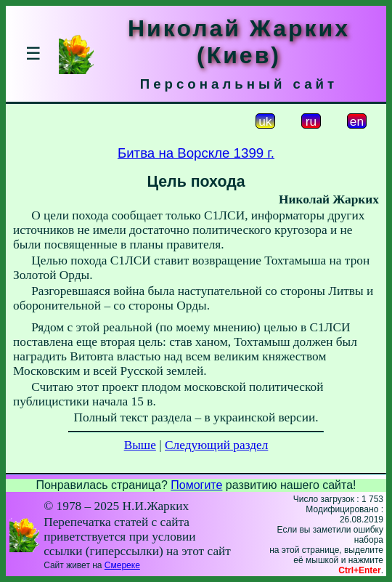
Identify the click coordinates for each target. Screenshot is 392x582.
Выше (140, 445)
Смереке (122, 565)
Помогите (196, 485)
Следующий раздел (216, 445)
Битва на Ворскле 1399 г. (196, 153)
